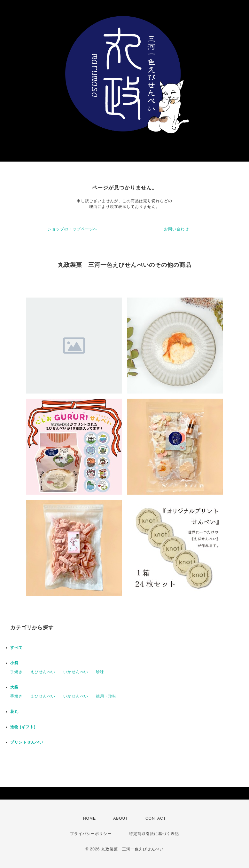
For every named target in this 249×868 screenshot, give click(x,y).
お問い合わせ (176, 229)
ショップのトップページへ (73, 229)
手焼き (16, 672)
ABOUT (121, 818)
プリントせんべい (27, 742)
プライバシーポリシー (91, 834)
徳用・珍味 (106, 696)
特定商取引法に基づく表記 (154, 834)
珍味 (100, 672)
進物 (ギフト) (23, 727)
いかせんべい (76, 672)
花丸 (14, 712)
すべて (16, 648)
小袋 (14, 663)
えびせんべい (43, 672)
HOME (89, 818)
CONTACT (156, 818)
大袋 (14, 687)
